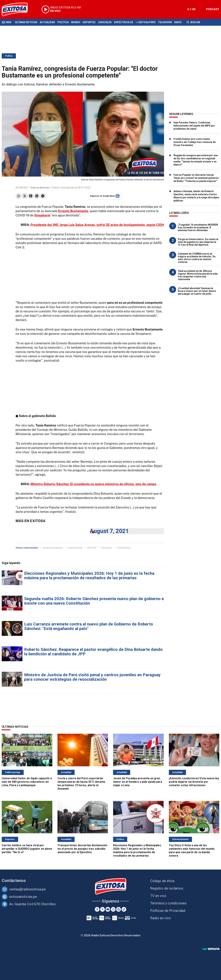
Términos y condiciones (168, 903)
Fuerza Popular (75, 548)
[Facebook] (97, 909)
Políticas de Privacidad (168, 911)
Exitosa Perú (147, 22)
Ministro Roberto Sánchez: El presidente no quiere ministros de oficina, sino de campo (93, 484)
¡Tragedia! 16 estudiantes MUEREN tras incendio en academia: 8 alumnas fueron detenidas (198, 227)
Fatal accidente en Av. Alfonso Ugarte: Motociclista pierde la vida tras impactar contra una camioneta (198, 275)
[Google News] (119, 909)
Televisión (165, 22)
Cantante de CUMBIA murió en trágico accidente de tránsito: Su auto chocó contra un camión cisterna (197, 258)
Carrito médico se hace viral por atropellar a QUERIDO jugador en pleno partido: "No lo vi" (27, 849)
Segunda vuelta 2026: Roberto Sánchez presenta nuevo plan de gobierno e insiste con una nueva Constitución (94, 601)
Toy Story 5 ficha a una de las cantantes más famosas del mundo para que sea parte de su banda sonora (192, 850)
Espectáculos (124, 22)
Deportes (89, 22)
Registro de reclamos (167, 888)
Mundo (76, 22)
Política (63, 22)
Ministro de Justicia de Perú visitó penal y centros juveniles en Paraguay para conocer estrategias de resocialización (92, 677)
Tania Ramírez (124, 548)
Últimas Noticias (26, 22)
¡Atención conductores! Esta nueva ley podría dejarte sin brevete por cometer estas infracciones (194, 782)
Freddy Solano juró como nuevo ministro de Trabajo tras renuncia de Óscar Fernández (195, 142)
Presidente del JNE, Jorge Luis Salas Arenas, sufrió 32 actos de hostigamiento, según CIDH (97, 225)
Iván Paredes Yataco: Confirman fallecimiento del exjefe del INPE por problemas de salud (194, 126)
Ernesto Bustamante (53, 548)
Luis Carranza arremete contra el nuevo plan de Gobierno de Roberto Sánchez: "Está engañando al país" (89, 626)
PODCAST (213, 9)
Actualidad (47, 22)
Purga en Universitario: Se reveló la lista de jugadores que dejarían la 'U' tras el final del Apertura (198, 242)
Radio (178, 22)
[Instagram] (113, 909)
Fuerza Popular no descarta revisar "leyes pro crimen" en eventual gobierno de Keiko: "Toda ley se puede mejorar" (196, 178)
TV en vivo (158, 896)
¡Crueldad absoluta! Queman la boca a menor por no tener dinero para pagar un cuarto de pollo (197, 291)
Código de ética (162, 881)
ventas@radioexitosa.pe (27, 889)
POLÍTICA (92, 548)
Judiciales (105, 22)
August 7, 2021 (109, 531)
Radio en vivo (160, 918)
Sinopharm (107, 548)
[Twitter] (102, 909)
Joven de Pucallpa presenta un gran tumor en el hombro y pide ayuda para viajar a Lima (138, 782)
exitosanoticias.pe (23, 897)
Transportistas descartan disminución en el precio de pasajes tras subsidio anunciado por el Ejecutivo (82, 849)
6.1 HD (191, 9)
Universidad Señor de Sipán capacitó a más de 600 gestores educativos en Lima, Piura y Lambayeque (27, 782)
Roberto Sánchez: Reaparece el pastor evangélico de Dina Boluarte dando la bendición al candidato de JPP (93, 652)
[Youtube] (108, 909)
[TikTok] (124, 909)
